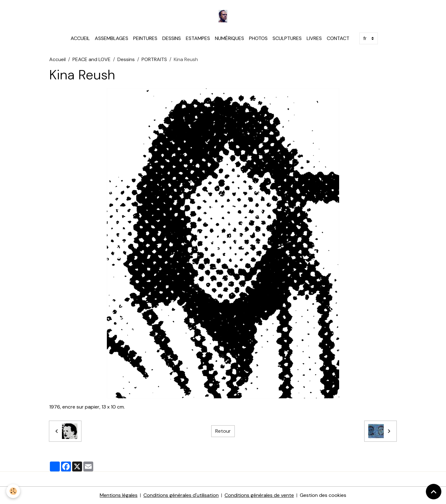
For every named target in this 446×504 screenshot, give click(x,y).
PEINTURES (145, 38)
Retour (223, 431)
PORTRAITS (154, 59)
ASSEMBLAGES (111, 38)
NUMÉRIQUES (230, 38)
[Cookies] (13, 491)
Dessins (126, 59)
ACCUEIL (80, 38)
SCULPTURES (287, 38)
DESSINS (172, 38)
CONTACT (338, 38)
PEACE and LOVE (92, 59)
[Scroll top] (434, 492)
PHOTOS (258, 38)
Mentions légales (119, 495)
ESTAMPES (198, 38)
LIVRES (314, 38)
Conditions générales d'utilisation (181, 495)
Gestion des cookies (323, 495)
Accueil (57, 59)
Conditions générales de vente (259, 495)
